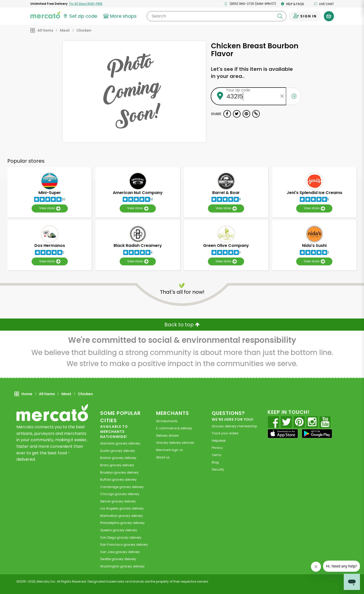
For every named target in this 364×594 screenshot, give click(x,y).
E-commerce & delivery (174, 428)
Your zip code (238, 90)
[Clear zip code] (282, 96)
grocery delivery (120, 443)
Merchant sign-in (169, 450)
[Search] (216, 16)
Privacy (217, 448)
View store (50, 208)
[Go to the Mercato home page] (45, 15)
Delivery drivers (167, 436)
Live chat (324, 4)
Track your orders (225, 433)
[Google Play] (317, 433)
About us (163, 457)
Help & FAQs (293, 4)
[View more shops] (121, 16)
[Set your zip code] (80, 16)
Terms (217, 455)
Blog (215, 462)
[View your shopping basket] (329, 16)
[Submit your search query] (280, 16)
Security (218, 469)
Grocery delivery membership (234, 426)
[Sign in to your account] (305, 16)
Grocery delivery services (175, 443)
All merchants (167, 421)
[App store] (283, 434)
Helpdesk (219, 441)
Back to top (182, 325)
